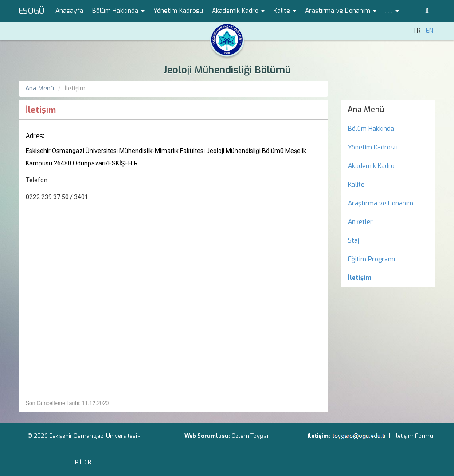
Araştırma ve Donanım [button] (341, 11)
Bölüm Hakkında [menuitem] (371, 129)
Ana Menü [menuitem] (366, 110)
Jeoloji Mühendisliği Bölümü (227, 70)
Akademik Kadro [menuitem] (371, 166)
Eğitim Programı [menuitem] (372, 259)
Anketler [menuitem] (360, 222)
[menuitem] (389, 278)
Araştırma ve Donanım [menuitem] (381, 203)
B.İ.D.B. (84, 462)
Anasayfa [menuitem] (69, 11)
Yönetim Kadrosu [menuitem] (178, 11)
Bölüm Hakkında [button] (118, 11)
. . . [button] (392, 11)
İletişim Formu (414, 436)
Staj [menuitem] (354, 241)
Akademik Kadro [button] (238, 11)
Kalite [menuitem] (356, 185)
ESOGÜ (31, 11)
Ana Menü (40, 89)
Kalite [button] (285, 11)
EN (429, 31)
